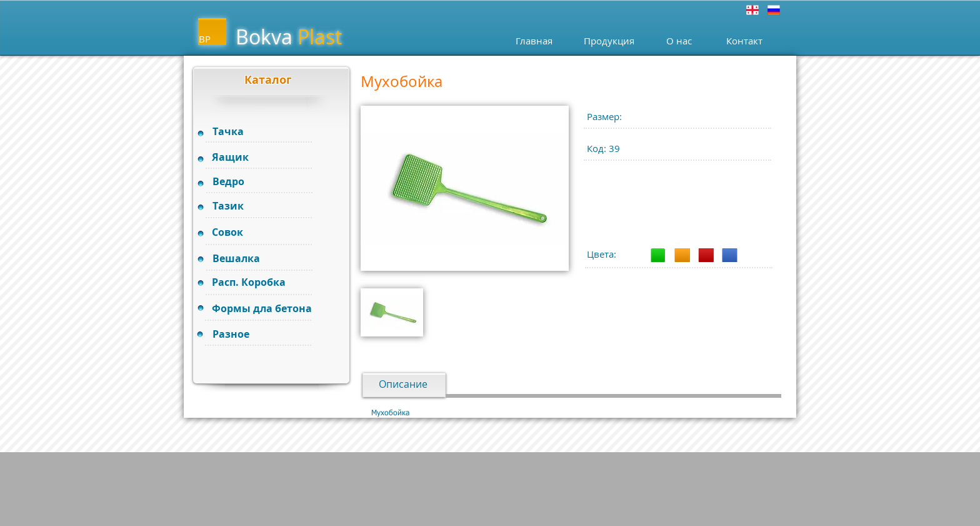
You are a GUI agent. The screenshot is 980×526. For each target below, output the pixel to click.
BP (205, 39)
